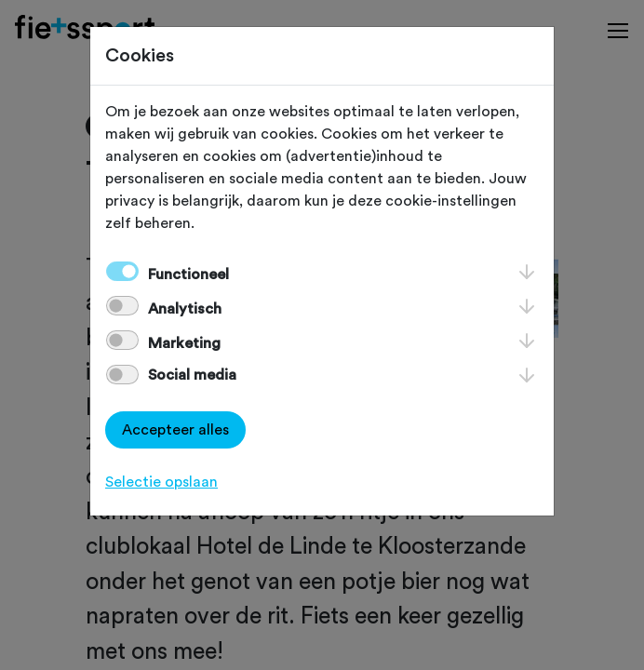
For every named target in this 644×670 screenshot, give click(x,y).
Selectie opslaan (161, 482)
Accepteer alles (175, 430)
